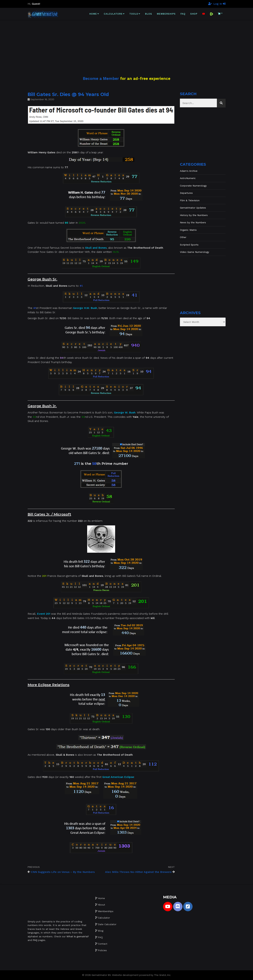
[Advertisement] (127, 44)
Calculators (113, 14)
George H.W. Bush (85, 308)
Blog (148, 14)
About (101, 905)
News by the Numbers (193, 222)
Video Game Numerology (194, 252)
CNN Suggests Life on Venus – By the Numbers (63, 872)
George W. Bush (125, 412)
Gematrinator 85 (101, 975)
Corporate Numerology (193, 186)
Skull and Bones (96, 248)
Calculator (104, 918)
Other (183, 237)
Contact (103, 944)
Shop (194, 14)
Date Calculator (107, 924)
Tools (134, 14)
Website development (125, 975)
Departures (186, 193)
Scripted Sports (189, 245)
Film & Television (190, 200)
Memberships (166, 14)
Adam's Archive (189, 171)
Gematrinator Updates (193, 208)
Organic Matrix (188, 230)
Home (93, 14)
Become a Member (101, 78)
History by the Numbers (194, 215)
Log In (219, 4)
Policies (102, 950)
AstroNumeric (188, 178)
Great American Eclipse (118, 777)
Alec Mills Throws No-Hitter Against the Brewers (138, 872)
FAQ (183, 14)
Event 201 (44, 614)
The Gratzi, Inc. (163, 975)
